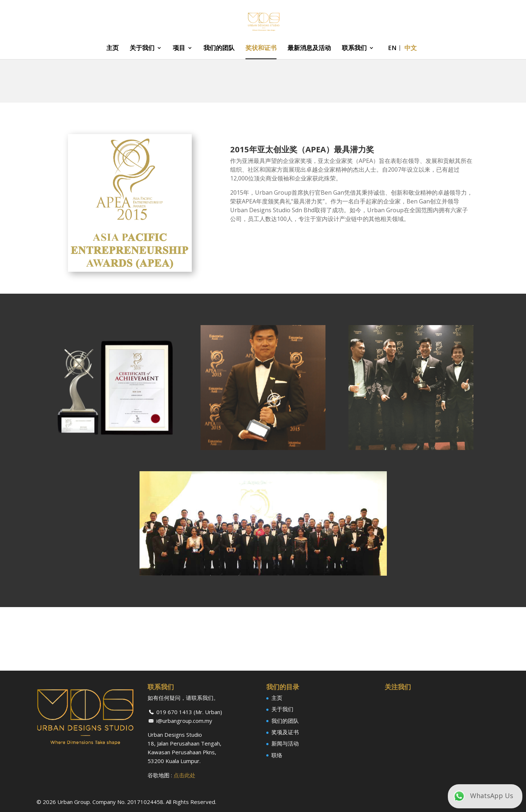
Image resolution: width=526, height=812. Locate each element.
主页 (113, 49)
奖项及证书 (285, 732)
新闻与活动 (285, 743)
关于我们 (142, 49)
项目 (179, 49)
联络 (277, 755)
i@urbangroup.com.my (184, 721)
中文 (411, 49)
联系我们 (354, 49)
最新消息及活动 (309, 49)
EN (392, 49)
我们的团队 (219, 49)
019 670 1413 (174, 712)
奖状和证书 (261, 49)
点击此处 (184, 775)
